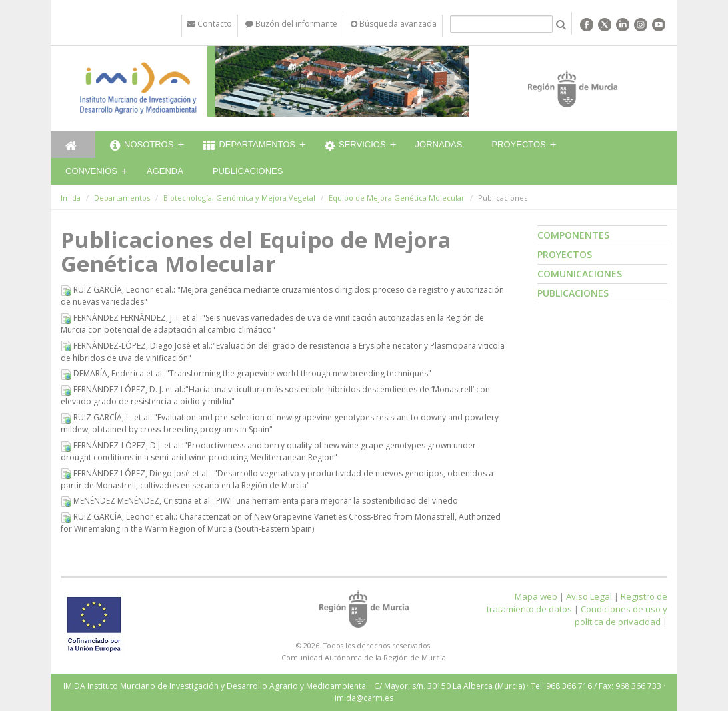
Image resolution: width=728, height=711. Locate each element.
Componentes (573, 235)
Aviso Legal (589, 596)
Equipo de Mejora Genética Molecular (397, 198)
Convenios (91, 171)
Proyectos (518, 144)
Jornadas (439, 144)
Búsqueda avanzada (394, 24)
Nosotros (142, 146)
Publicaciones (248, 171)
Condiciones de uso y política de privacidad (621, 615)
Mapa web (536, 596)
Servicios (355, 146)
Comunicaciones (580, 274)
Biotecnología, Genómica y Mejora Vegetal (239, 198)
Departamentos (249, 146)
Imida (71, 198)
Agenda (165, 171)
